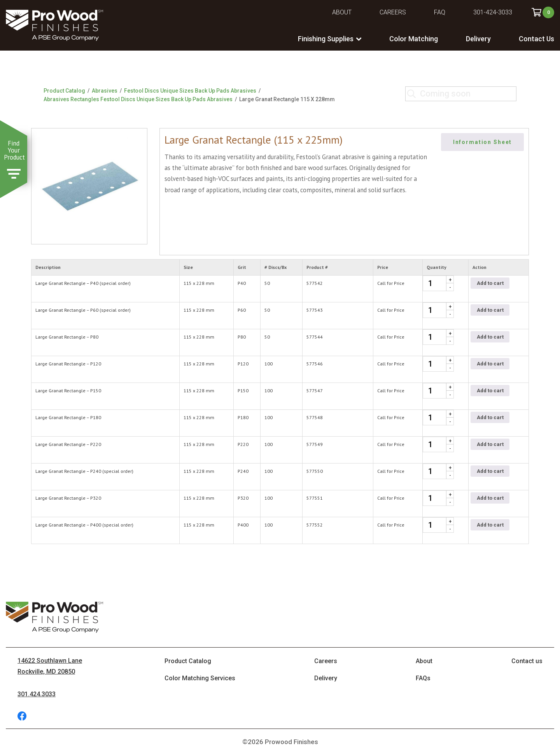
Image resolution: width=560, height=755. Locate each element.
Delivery (478, 39)
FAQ (440, 12)
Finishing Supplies (326, 39)
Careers (393, 12)
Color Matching (414, 39)
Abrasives (105, 91)
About (342, 12)
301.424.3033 (37, 694)
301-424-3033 (493, 12)
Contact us (527, 661)
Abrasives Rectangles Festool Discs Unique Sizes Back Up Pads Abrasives (138, 99)
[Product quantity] (438, 283)
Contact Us (536, 39)
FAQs (423, 678)
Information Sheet (483, 142)
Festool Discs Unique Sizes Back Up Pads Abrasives (190, 91)
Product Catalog (64, 91)
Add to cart (490, 283)
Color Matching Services (200, 678)
